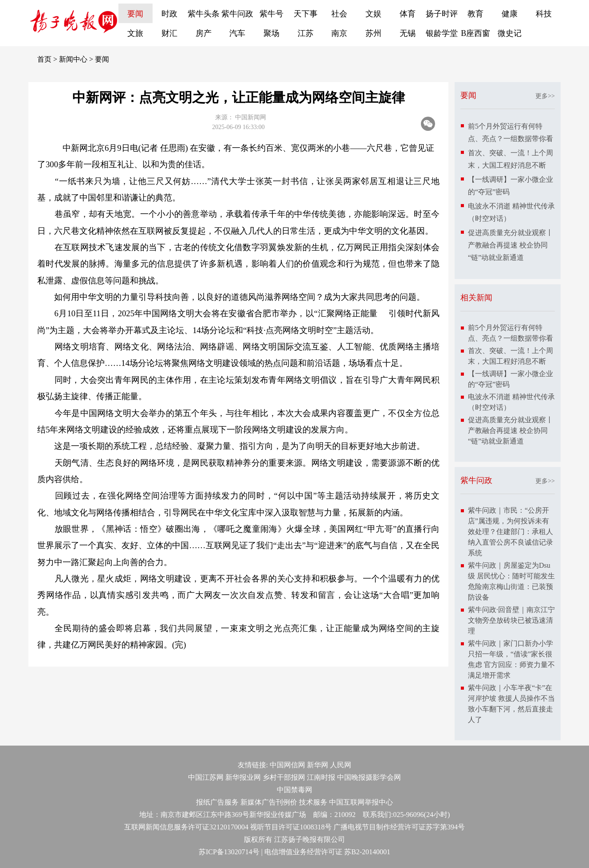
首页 (44, 59)
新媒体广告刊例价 (269, 802)
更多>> (545, 96)
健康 (510, 14)
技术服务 (313, 802)
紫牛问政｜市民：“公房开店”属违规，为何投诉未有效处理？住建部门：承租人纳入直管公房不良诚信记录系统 (510, 532)
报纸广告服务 (217, 802)
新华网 (318, 765)
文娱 (373, 14)
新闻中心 (73, 59)
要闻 (135, 14)
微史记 (510, 33)
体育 (408, 14)
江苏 (306, 33)
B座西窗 (475, 33)
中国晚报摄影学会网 (369, 777)
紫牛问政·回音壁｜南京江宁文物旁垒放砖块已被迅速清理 (511, 620)
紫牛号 (271, 14)
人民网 (341, 765)
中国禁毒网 (294, 790)
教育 (475, 14)
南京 (339, 33)
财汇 (169, 33)
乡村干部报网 (284, 777)
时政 (169, 14)
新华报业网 (243, 777)
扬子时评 (442, 14)
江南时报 (321, 777)
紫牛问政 (237, 14)
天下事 (306, 14)
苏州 (373, 33)
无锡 (408, 33)
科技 (544, 14)
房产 (204, 33)
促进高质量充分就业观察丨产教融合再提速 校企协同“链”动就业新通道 (510, 245)
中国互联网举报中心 (361, 802)
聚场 (271, 33)
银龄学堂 (442, 33)
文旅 (135, 33)
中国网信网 (287, 765)
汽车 (237, 33)
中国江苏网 (206, 777)
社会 (339, 14)
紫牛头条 (204, 14)
